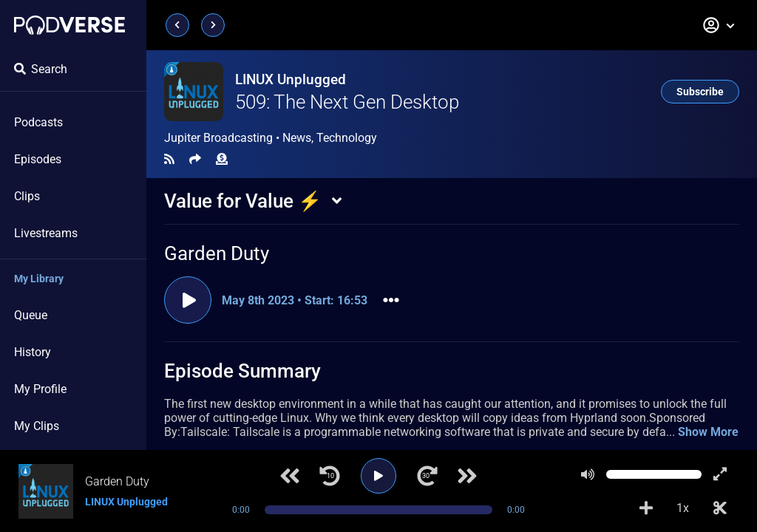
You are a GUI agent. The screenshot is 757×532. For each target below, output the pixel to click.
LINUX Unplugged (291, 79)
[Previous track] (290, 476)
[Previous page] (177, 25)
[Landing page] (69, 25)
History (33, 352)
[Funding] (222, 159)
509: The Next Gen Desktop (347, 102)
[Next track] (467, 476)
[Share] (195, 159)
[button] (719, 25)
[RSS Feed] (169, 159)
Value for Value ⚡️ (243, 201)
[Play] (378, 476)
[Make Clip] (720, 508)
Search (41, 69)
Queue (31, 315)
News (297, 138)
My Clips (37, 426)
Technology (347, 138)
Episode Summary (242, 371)
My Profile (40, 389)
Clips (27, 196)
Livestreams (46, 233)
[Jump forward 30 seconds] (427, 476)
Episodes (38, 159)
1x (683, 508)
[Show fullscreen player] (720, 474)
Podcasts (38, 122)
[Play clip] (188, 300)
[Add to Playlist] (646, 508)
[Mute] (588, 474)
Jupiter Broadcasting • (271, 138)
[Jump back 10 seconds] (330, 476)
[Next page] (213, 25)
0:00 (241, 510)
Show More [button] (708, 432)
